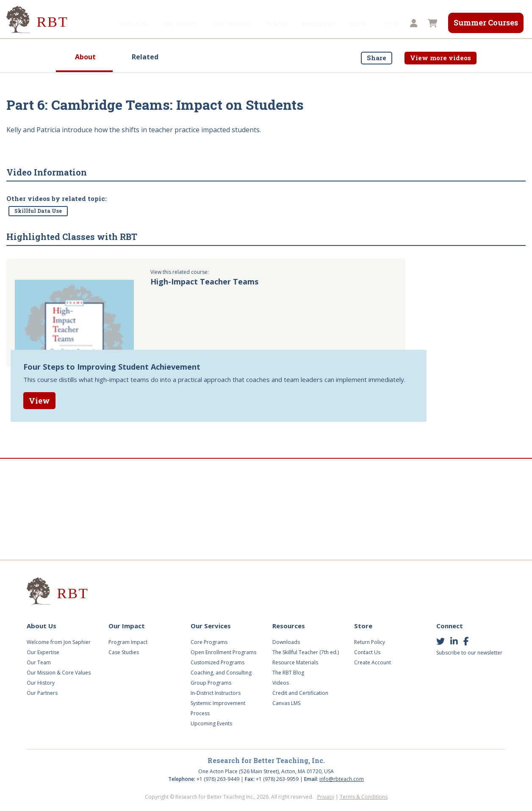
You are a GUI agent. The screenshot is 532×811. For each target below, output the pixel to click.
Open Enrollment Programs (223, 652)
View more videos (441, 58)
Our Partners (42, 693)
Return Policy (370, 642)
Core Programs (209, 642)
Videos (236, 24)
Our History (41, 683)
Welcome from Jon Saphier (59, 642)
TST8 (349, 24)
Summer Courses (486, 22)
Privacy (326, 797)
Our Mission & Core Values (59, 673)
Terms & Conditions (364, 797)
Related (145, 57)
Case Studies (124, 652)
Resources (278, 24)
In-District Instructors (216, 693)
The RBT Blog (288, 673)
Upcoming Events (211, 723)
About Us (92, 24)
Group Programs (211, 683)
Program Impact (128, 642)
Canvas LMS (286, 703)
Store (318, 24)
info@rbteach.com (342, 779)
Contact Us (367, 652)
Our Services (191, 24)
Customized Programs (218, 662)
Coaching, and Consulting (221, 673)
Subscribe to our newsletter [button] (469, 653)
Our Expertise (43, 652)
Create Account (373, 662)
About (85, 57)
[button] (413, 24)
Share (377, 58)
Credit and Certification (300, 693)
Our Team (39, 662)
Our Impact (139, 24)
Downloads (286, 642)
